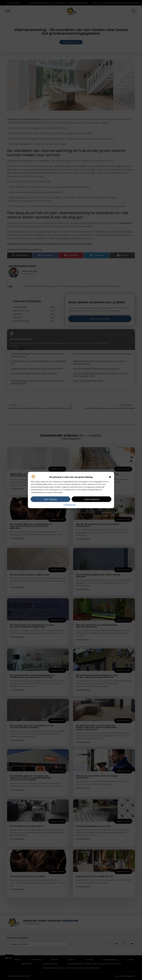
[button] (110, 477)
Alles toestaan (51, 499)
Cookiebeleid (70, 505)
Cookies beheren (92, 499)
